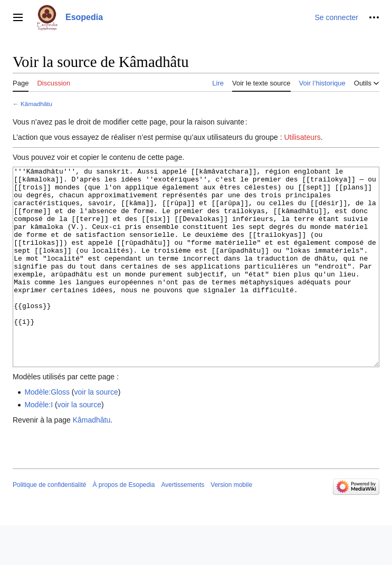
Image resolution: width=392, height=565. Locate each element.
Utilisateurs (302, 137)
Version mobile (231, 524)
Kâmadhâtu (36, 104)
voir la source (96, 432)
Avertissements (183, 524)
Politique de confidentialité (49, 524)
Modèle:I (39, 444)
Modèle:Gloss (47, 432)
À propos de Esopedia (123, 524)
